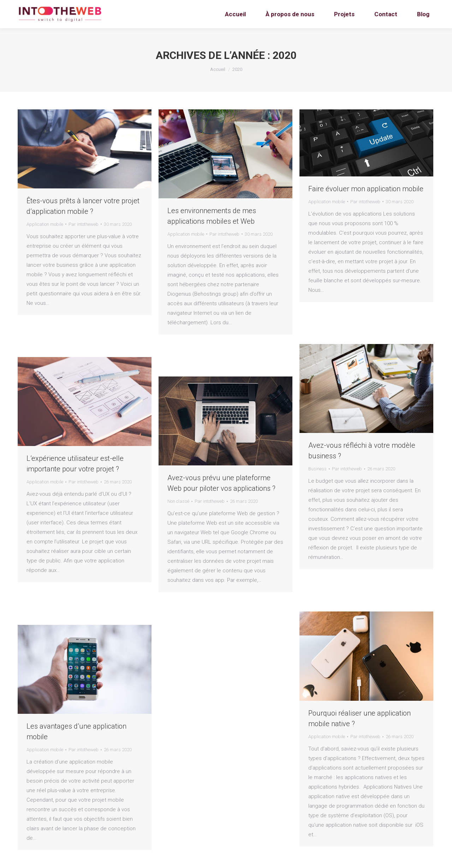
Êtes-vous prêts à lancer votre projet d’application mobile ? (83, 206)
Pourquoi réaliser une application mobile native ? (359, 718)
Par (84, 224)
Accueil (218, 69)
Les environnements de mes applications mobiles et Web (212, 216)
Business (317, 469)
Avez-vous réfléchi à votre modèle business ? (362, 451)
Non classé (178, 501)
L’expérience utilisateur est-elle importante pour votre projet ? (75, 464)
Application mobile (45, 224)
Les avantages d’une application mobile (76, 731)
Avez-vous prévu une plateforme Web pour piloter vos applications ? (221, 483)
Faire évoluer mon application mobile (366, 189)
